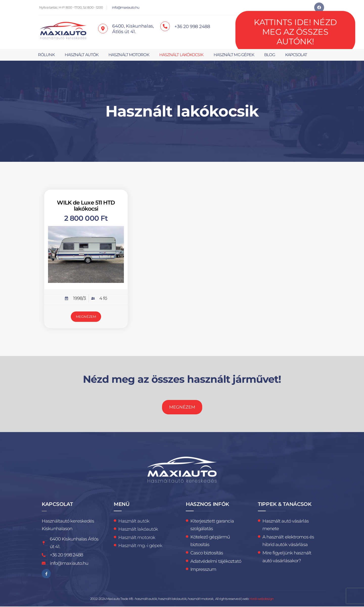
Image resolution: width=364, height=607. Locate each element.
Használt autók (82, 55)
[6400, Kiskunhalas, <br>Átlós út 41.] (103, 29)
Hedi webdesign (261, 599)
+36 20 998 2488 (192, 27)
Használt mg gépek (234, 55)
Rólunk (46, 55)
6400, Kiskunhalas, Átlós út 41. (133, 29)
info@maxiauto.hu (126, 7)
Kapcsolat (296, 55)
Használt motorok (129, 55)
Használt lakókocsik (181, 55)
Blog (269, 55)
